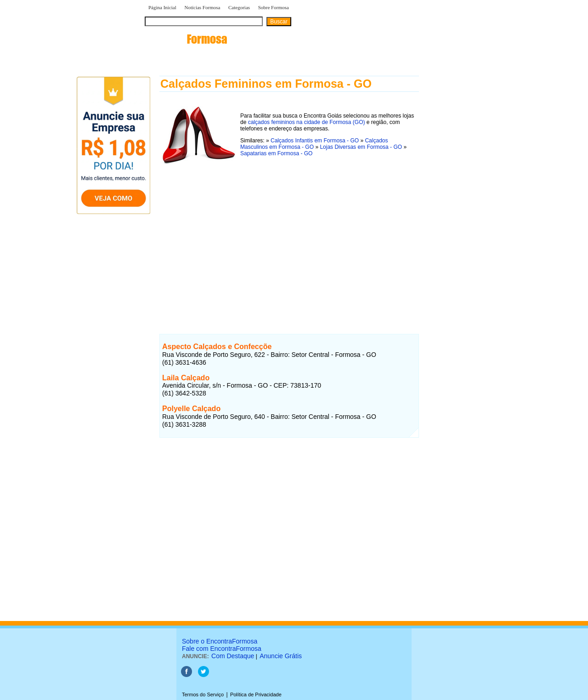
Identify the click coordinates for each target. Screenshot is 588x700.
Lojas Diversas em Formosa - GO (361, 147)
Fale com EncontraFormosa (222, 649)
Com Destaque (233, 656)
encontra (186, 39)
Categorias (239, 7)
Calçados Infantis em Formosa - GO (315, 141)
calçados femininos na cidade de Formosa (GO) (307, 122)
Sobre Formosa (274, 7)
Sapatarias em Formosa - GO (276, 153)
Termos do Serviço (203, 694)
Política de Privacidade (256, 694)
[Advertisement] (289, 240)
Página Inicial (162, 7)
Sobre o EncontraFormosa (220, 641)
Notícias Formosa (202, 7)
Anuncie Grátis (281, 656)
